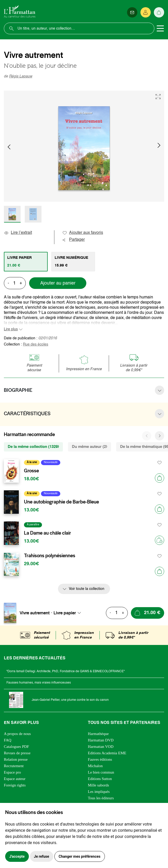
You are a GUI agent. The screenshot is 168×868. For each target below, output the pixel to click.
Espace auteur (15, 779)
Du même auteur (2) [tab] (90, 447)
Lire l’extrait (18, 233)
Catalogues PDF (16, 747)
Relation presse (16, 759)
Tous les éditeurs (101, 798)
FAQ (8, 740)
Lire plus (11, 329)
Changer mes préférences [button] (80, 856)
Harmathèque (98, 734)
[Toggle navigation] (160, 29)
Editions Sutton (100, 779)
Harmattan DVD (101, 740)
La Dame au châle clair (48, 533)
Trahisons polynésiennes (50, 556)
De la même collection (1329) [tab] (33, 447)
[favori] (160, 462)
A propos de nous (17, 734)
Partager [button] (73, 240)
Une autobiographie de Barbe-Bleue (61, 502)
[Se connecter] (146, 12)
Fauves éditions (100, 759)
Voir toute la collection (87, 589)
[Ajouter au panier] (159, 478)
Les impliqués (99, 792)
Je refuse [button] (42, 856)
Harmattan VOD (101, 747)
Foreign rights (15, 785)
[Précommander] (159, 540)
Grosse (31, 471)
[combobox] (69, 613)
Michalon (95, 766)
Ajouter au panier (58, 283)
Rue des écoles (36, 344)
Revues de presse (17, 753)
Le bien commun (101, 772)
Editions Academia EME (107, 753)
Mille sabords (98, 785)
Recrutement (14, 766)
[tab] (26, 262)
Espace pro (12, 772)
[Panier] (159, 12)
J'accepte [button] (17, 856)
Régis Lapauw (21, 76)
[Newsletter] (132, 12)
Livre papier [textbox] (65, 613)
